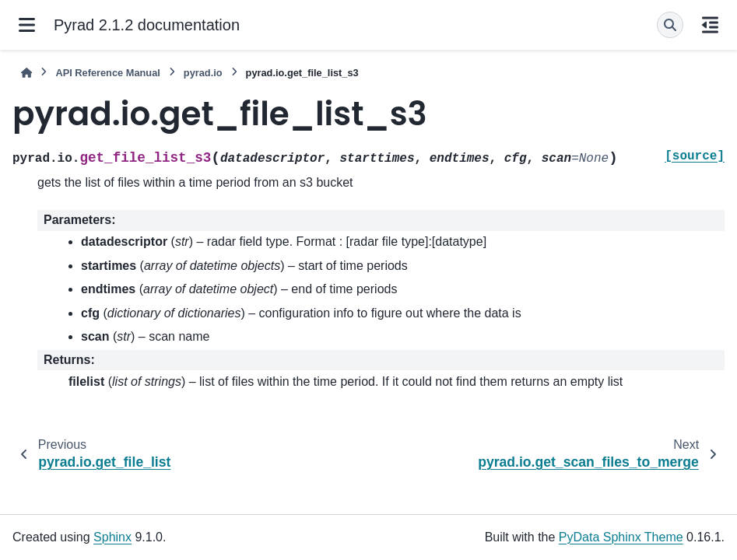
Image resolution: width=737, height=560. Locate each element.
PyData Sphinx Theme (621, 537)
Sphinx (112, 537)
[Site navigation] (27, 25)
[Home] (26, 73)
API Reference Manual (107, 73)
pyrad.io (203, 73)
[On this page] (710, 25)
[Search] (670, 25)
